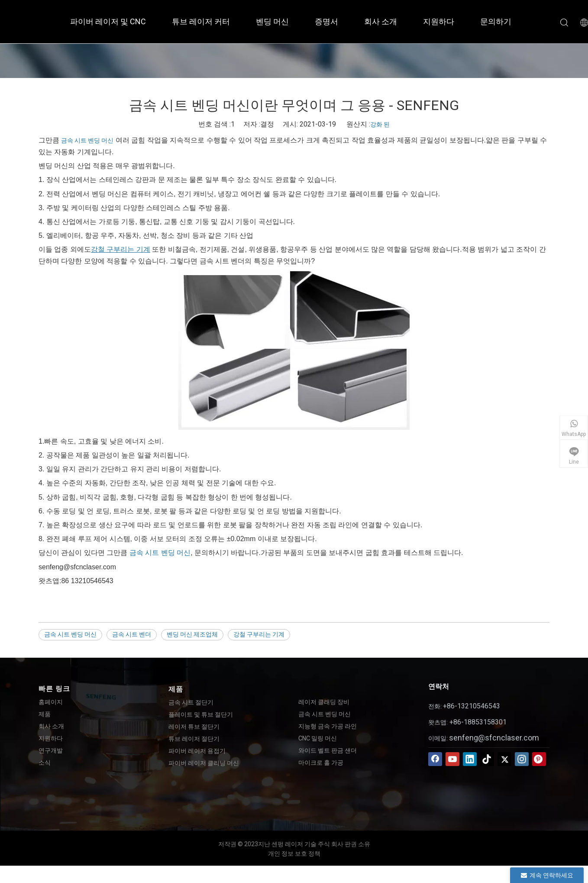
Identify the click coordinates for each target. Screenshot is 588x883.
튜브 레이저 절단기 (194, 739)
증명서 (326, 21)
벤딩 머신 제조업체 (192, 634)
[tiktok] (487, 759)
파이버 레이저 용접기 (197, 751)
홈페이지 (51, 702)
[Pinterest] (539, 759)
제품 (45, 714)
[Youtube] (452, 759)
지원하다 (439, 21)
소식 (45, 763)
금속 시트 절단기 (191, 702)
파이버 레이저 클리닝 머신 (204, 763)
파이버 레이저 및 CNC (108, 21)
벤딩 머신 (272, 21)
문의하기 (496, 21)
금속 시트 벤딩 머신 (87, 140)
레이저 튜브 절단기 (194, 727)
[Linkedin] (470, 759)
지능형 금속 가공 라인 (328, 726)
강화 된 (380, 124)
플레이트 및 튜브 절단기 (201, 714)
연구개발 (51, 750)
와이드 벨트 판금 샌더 (328, 750)
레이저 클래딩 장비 (324, 702)
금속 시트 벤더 (132, 634)
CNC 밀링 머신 (318, 738)
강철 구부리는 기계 (259, 634)
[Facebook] (435, 759)
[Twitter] (504, 759)
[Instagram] (522, 759)
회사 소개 (381, 21)
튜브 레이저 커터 (201, 21)
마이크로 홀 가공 (321, 763)
